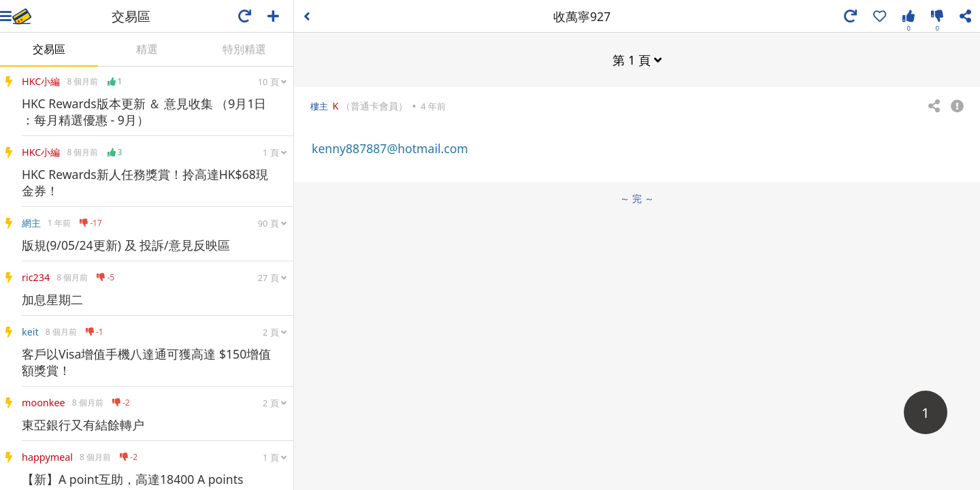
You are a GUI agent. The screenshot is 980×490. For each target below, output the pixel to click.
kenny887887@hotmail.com (390, 148)
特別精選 (244, 49)
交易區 (49, 49)
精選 (147, 49)
